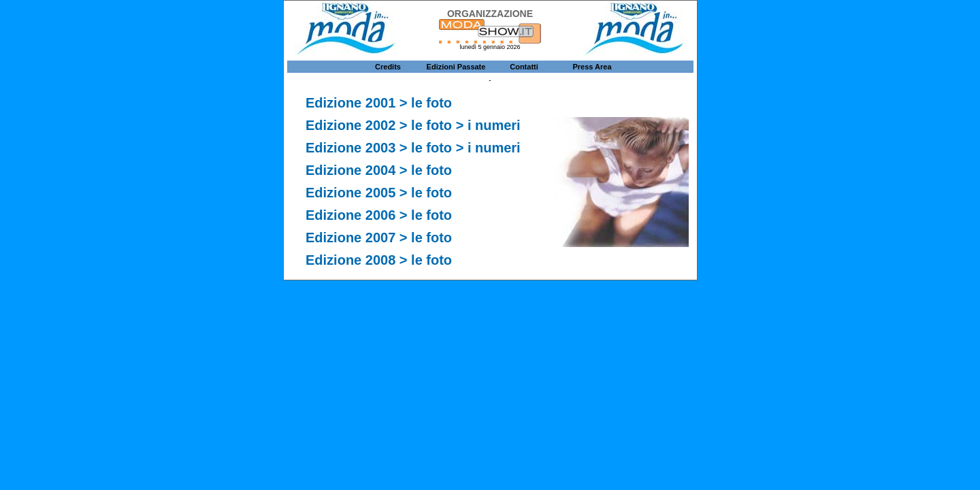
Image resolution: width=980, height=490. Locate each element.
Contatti (524, 67)
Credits (388, 67)
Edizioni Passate (456, 67)
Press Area (592, 67)
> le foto (426, 103)
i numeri (494, 148)
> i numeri (488, 125)
